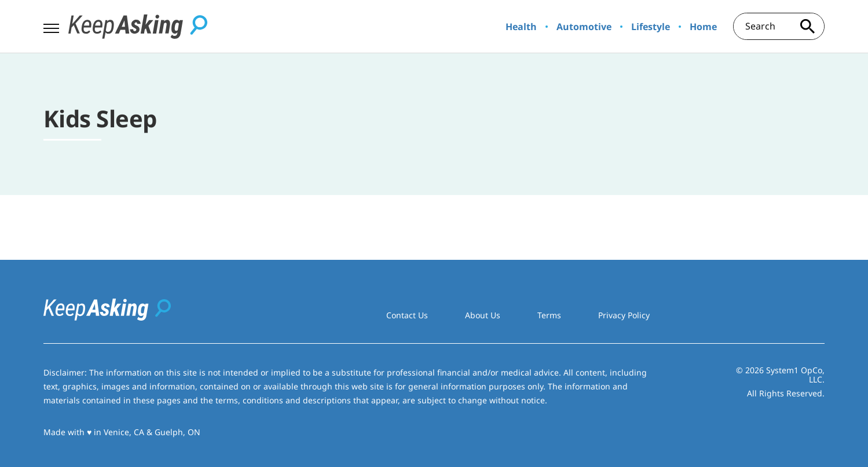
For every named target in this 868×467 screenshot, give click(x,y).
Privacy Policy (624, 315)
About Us (483, 315)
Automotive (584, 27)
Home (703, 27)
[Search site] (807, 26)
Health (521, 27)
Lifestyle (651, 27)
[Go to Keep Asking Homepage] (138, 27)
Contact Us (407, 315)
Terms (549, 315)
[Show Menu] (51, 25)
